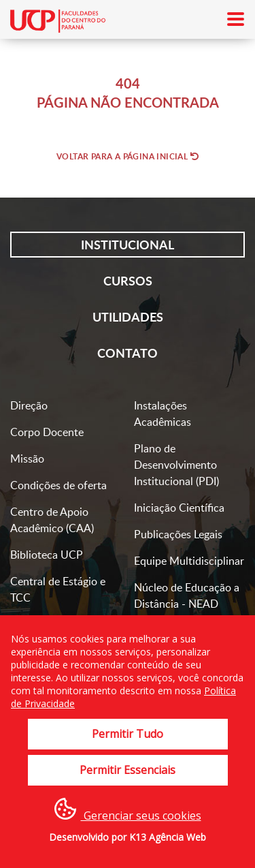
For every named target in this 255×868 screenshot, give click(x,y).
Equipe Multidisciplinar (189, 561)
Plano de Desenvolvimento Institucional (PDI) (176, 465)
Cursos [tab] (128, 281)
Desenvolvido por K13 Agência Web (128, 837)
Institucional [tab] (128, 245)
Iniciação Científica (179, 508)
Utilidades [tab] (128, 317)
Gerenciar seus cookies (128, 810)
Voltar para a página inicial (128, 156)
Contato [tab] (128, 353)
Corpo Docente (47, 432)
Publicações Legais (178, 534)
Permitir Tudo (128, 734)
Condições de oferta (58, 485)
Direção (29, 405)
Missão (27, 459)
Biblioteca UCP (47, 555)
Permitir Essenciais (128, 770)
